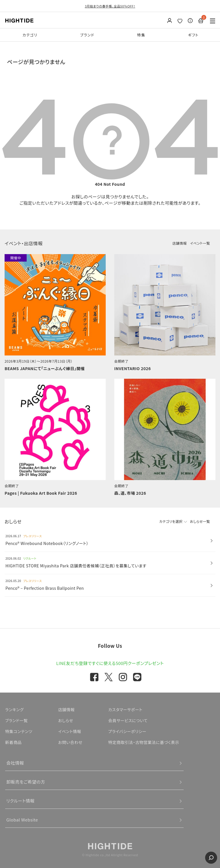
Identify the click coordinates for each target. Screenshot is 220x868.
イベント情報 (70, 731)
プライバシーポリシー (127, 731)
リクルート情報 (20, 801)
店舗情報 (180, 243)
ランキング (14, 710)
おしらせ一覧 (200, 521)
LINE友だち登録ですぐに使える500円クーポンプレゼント (110, 663)
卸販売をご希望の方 (26, 782)
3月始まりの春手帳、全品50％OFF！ (110, 6)
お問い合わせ (70, 742)
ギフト (193, 35)
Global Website (22, 820)
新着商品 (13, 742)
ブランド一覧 (16, 720)
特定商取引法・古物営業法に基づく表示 (144, 742)
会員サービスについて (128, 720)
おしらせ (66, 720)
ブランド (87, 35)
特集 (141, 35)
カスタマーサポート (125, 710)
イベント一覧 (200, 243)
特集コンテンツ (19, 731)
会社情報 (15, 763)
